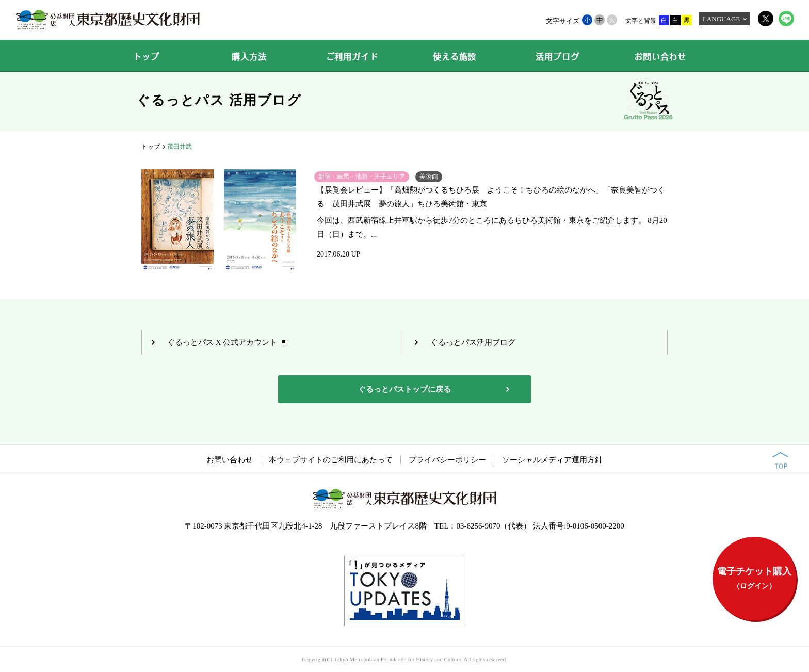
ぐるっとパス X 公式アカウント (222, 342)
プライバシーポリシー (447, 460)
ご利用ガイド (352, 57)
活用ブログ (557, 57)
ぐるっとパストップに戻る (405, 389)
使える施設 (455, 57)
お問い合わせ (660, 57)
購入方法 (249, 57)
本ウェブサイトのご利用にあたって (331, 460)
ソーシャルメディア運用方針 (552, 460)
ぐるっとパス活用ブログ (473, 342)
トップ (146, 57)
